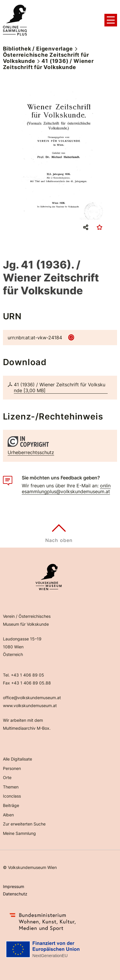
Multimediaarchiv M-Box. (27, 728)
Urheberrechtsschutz (31, 452)
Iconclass (12, 796)
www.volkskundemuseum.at (30, 705)
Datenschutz (15, 894)
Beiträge (11, 805)
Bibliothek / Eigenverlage (38, 49)
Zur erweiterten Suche (24, 824)
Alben (8, 815)
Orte (7, 777)
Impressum (14, 886)
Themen (11, 787)
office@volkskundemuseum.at (32, 698)
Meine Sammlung (19, 833)
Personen (12, 768)
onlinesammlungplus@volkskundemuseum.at (66, 489)
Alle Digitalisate (17, 759)
